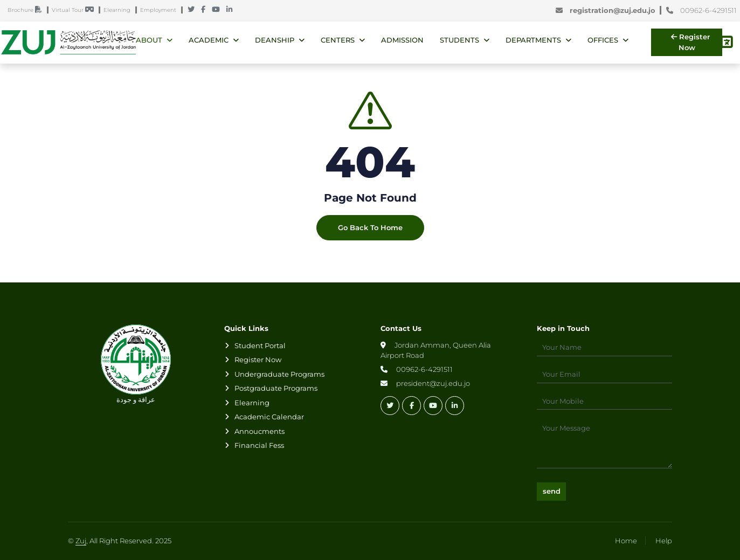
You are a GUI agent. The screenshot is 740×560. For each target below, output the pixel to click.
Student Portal (260, 345)
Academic (209, 40)
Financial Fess (259, 445)
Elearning (119, 11)
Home (626, 541)
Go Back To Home (370, 231)
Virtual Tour (75, 11)
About (149, 40)
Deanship (275, 40)
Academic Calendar (269, 417)
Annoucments (260, 431)
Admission (402, 40)
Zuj (81, 541)
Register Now (690, 42)
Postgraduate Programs (276, 388)
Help (664, 541)
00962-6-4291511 (701, 11)
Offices (603, 40)
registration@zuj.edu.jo (608, 11)
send (552, 491)
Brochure (27, 11)
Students (459, 40)
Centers (338, 40)
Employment (161, 11)
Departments (533, 40)
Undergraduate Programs (279, 374)
